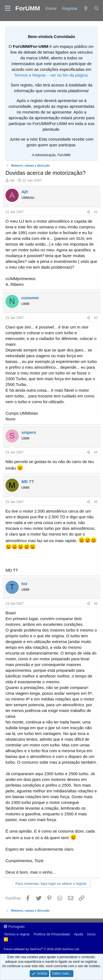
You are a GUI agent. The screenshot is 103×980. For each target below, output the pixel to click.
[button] (8, 8)
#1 (96, 212)
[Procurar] (97, 8)
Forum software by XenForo (42, 949)
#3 (96, 318)
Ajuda (78, 934)
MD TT (28, 482)
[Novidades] (86, 8)
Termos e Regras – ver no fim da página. (51, 75)
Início (91, 934)
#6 (96, 604)
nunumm (30, 298)
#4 (96, 452)
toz (24, 584)
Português (14, 927)
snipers (29, 432)
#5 (96, 502)
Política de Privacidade (52, 934)
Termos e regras (17, 934)
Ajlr (12, 180)
